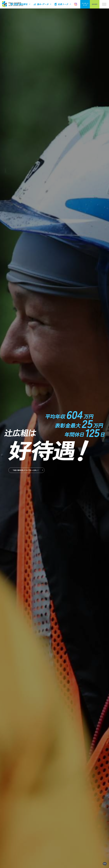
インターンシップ (85, 4)
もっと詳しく (24, 470)
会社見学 (95, 4)
